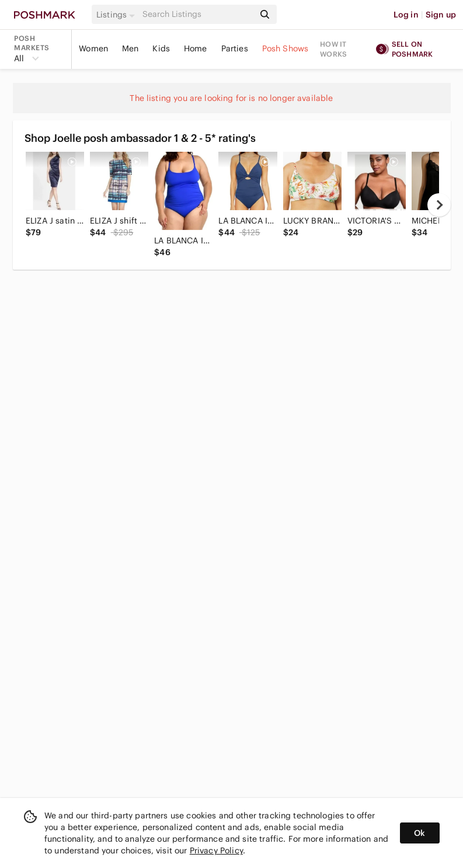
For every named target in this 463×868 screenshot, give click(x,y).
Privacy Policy (216, 850)
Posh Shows (286, 48)
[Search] (197, 14)
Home (196, 48)
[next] (439, 205)
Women (93, 48)
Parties (235, 48)
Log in (406, 15)
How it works (333, 49)
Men (130, 48)
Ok (420, 833)
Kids (161, 48)
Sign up (441, 15)
